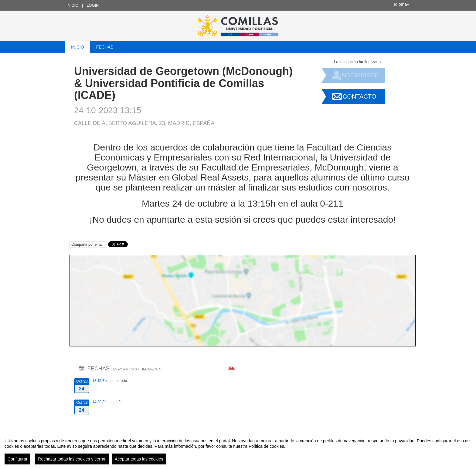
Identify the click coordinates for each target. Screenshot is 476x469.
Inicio (72, 5)
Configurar (17, 459)
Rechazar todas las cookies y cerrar (72, 459)
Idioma (402, 4)
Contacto (359, 96)
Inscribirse (359, 75)
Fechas (105, 47)
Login (93, 5)
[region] (238, 449)
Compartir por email (87, 245)
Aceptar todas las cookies (139, 459)
